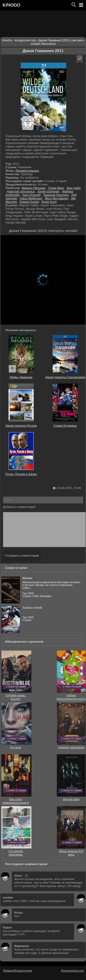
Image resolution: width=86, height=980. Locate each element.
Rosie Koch (49, 202)
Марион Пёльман (34, 188)
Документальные (27, 171)
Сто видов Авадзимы (16, 858)
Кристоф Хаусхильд (21, 191)
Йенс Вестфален (57, 198)
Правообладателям (17, 978)
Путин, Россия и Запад (21, 454)
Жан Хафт (74, 188)
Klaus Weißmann (31, 198)
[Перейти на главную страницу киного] (35, 5)
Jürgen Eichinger (48, 191)
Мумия (27, 585)
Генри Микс (56, 188)
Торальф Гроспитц (56, 195)
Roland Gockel (29, 202)
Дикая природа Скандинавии (65, 357)
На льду (16, 752)
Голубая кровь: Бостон (16, 702)
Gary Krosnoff (31, 195)
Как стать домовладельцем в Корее (16, 808)
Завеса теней (32, 615)
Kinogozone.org (72, 978)
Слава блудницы (65, 405)
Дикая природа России (21, 405)
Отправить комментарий (22, 562)
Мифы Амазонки (21, 357)
